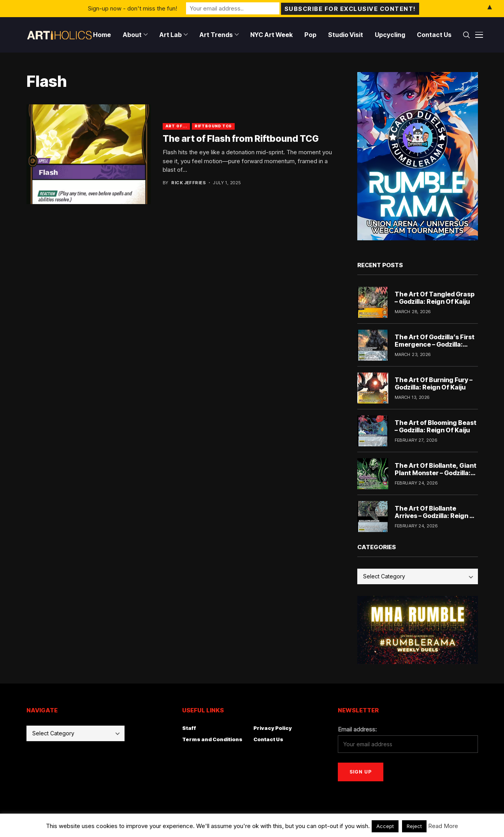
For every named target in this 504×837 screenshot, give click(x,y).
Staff (189, 728)
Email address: (357, 729)
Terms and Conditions (212, 739)
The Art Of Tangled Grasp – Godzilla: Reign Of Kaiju (435, 298)
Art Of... (176, 126)
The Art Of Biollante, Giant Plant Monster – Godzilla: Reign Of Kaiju (436, 473)
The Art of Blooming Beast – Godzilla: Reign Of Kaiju (436, 426)
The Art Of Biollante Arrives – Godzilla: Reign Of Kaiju (436, 516)
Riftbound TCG (213, 126)
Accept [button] (385, 826)
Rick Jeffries (189, 183)
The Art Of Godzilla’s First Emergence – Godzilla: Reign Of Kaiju (435, 344)
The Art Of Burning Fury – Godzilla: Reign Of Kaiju (434, 383)
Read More (443, 826)
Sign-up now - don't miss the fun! (133, 8)
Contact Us (268, 739)
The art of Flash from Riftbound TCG (241, 139)
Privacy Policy (273, 728)
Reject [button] (414, 826)
